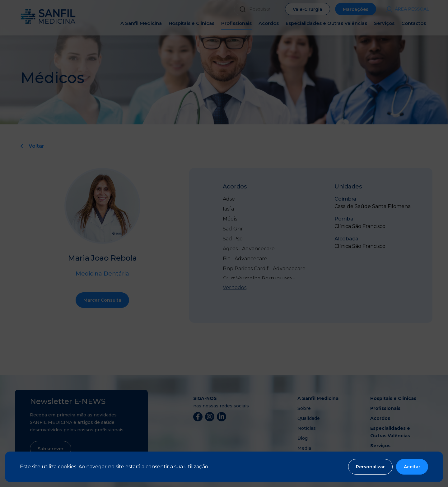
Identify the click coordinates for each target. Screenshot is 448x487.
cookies (67, 467)
